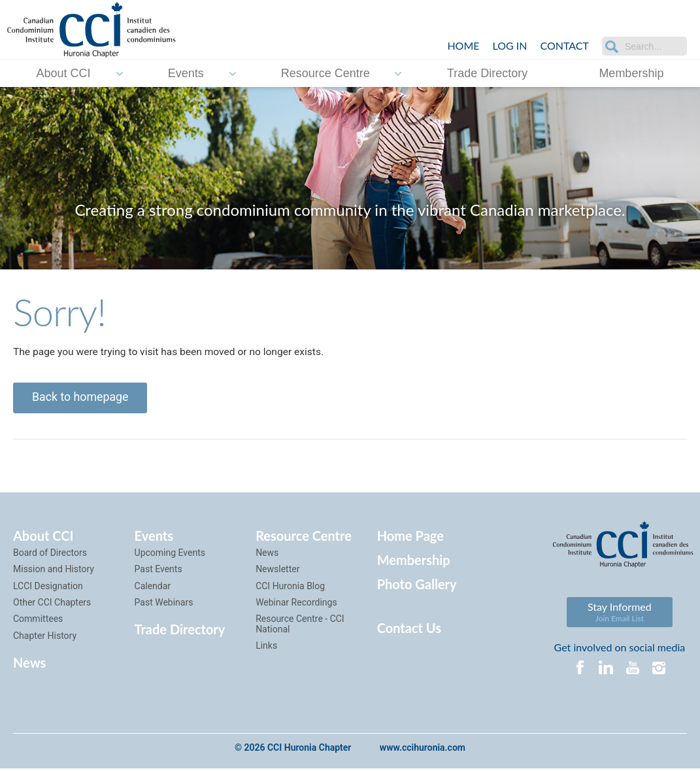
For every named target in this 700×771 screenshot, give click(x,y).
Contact (565, 45)
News (29, 665)
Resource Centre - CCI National (300, 626)
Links (266, 648)
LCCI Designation (48, 589)
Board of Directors (50, 555)
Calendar (153, 589)
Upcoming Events (170, 555)
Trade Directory (487, 73)
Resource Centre (325, 73)
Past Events (158, 572)
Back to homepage (82, 399)
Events (186, 73)
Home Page (410, 538)
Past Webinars (164, 605)
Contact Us (409, 630)
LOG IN (510, 45)
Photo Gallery (417, 587)
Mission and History (54, 572)
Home (463, 45)
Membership (631, 73)
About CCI (64, 73)
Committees (38, 621)
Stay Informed (620, 614)
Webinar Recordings (296, 605)
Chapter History (45, 638)
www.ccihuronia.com (423, 751)
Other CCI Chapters (52, 605)
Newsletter (277, 572)
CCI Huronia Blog (290, 589)
